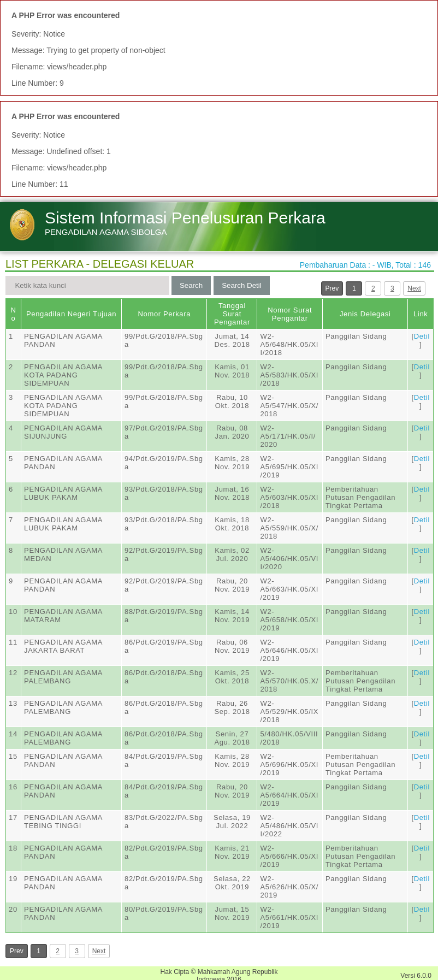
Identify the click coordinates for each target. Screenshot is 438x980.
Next (414, 288)
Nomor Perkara (164, 314)
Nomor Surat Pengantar (290, 314)
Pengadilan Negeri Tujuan (71, 314)
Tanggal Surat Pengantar (232, 314)
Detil (422, 336)
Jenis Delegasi (365, 314)
